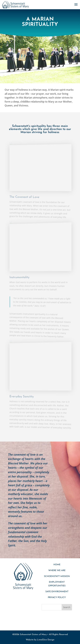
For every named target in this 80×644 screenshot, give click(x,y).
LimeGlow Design (46, 640)
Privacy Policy (57, 598)
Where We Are (57, 571)
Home (57, 565)
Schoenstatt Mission (57, 576)
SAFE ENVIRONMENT (57, 592)
